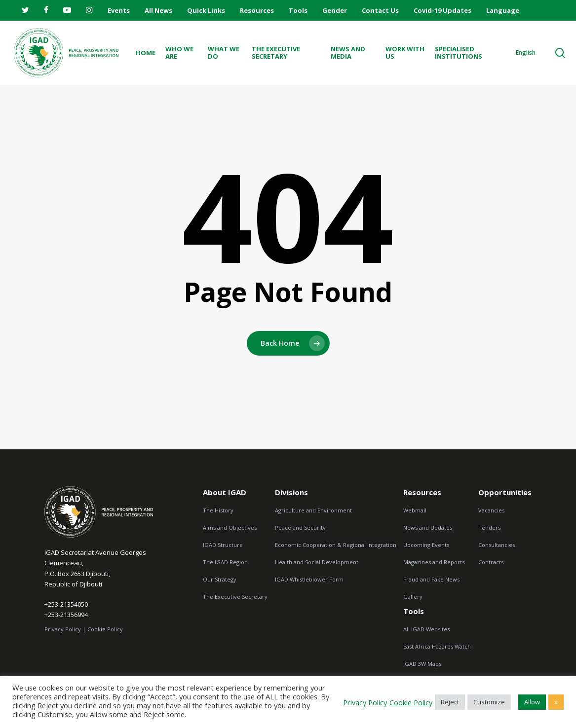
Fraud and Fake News (431, 579)
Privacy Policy (365, 702)
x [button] (556, 702)
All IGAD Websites (426, 629)
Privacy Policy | (65, 631)
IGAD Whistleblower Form (309, 579)
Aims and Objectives (230, 528)
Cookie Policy (105, 631)
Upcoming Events (426, 545)
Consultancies (497, 545)
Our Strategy (220, 579)
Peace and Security (300, 528)
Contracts (491, 562)
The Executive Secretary (235, 597)
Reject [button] (450, 702)
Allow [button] (532, 702)
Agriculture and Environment (313, 510)
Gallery (413, 597)
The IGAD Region (225, 562)
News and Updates (428, 528)
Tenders (489, 528)
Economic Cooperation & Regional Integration (336, 545)
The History (218, 510)
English (526, 53)
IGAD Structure (223, 545)
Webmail (415, 510)
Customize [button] (489, 702)
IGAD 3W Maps (422, 664)
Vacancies (491, 510)
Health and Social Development (317, 562)
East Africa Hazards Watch (437, 646)
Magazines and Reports (434, 562)
